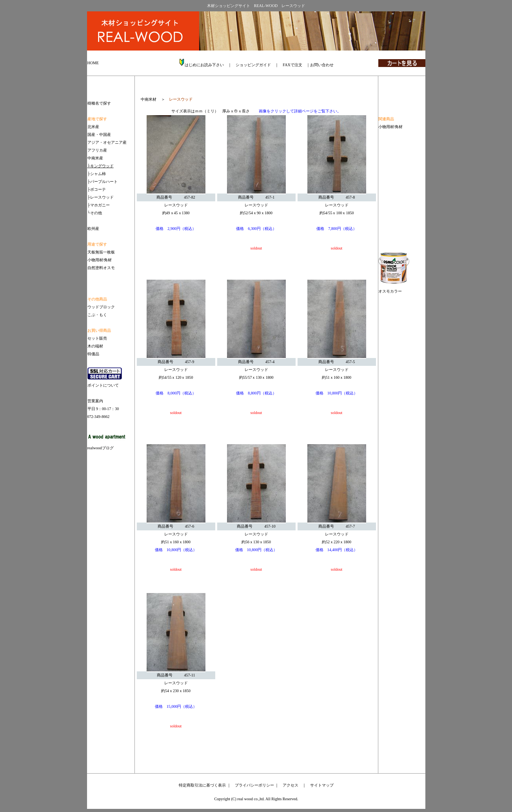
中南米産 (95, 158)
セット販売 (97, 338)
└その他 (95, 213)
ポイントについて (103, 385)
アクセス (290, 785)
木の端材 (95, 346)
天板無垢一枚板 (101, 252)
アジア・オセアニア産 (107, 142)
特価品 (93, 354)
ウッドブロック (101, 307)
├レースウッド (101, 197)
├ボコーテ (97, 189)
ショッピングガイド (253, 65)
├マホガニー (99, 205)
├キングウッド (101, 166)
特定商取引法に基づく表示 (202, 785)
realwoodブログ (101, 448)
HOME (93, 63)
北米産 (93, 127)
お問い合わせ (322, 65)
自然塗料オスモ (101, 268)
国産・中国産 (99, 135)
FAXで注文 (292, 65)
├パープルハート (103, 182)
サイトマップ (322, 785)
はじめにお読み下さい (204, 65)
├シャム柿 (97, 174)
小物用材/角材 (391, 127)
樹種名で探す (99, 103)
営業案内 (95, 401)
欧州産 (93, 229)
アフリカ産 (97, 150)
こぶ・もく (97, 315)
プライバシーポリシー (254, 785)
